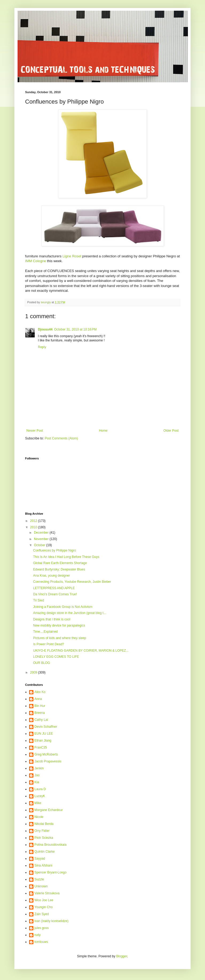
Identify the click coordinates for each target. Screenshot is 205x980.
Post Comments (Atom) (61, 438)
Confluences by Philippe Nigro (55, 550)
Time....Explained (45, 632)
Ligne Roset (72, 256)
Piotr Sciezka (44, 838)
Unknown (41, 886)
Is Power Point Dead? (49, 644)
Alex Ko (40, 692)
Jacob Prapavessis (48, 761)
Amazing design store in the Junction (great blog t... (70, 613)
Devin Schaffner (46, 727)
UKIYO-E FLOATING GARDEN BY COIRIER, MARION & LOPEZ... (81, 651)
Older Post (171, 431)
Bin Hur (40, 706)
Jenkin (39, 768)
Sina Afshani (43, 865)
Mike (38, 803)
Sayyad (40, 859)
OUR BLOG (42, 663)
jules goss (42, 928)
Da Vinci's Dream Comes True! (55, 594)
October (40, 545)
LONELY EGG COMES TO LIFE (56, 657)
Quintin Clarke (45, 852)
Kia (37, 782)
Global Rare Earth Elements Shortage (60, 563)
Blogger (122, 956)
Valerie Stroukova (47, 893)
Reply (42, 347)
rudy (38, 935)
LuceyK (40, 796)
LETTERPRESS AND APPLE (54, 588)
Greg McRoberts (46, 754)
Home (103, 431)
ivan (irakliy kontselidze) (51, 921)
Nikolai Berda (44, 824)
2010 (34, 527)
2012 (34, 521)
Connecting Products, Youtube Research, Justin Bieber (72, 582)
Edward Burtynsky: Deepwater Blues (59, 569)
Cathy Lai (41, 720)
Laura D (40, 789)
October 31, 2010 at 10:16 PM (75, 329)
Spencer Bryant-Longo (50, 872)
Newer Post (35, 431)
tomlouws (41, 942)
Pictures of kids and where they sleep (60, 638)
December (42, 533)
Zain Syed (42, 914)
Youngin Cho (44, 907)
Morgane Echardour (49, 810)
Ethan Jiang (43, 741)
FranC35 (41, 747)
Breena (40, 713)
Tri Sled (39, 600)
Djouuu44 (45, 329)
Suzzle (39, 879)
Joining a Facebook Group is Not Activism (63, 607)
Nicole (39, 817)
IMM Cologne (36, 261)
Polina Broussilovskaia (50, 845)
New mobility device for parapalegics (59, 625)
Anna (38, 699)
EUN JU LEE (44, 734)
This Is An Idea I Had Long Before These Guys (66, 557)
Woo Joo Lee (44, 900)
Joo (37, 775)
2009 (34, 672)
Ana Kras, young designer (52, 576)
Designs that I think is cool (52, 619)
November (42, 539)
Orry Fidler (42, 831)
